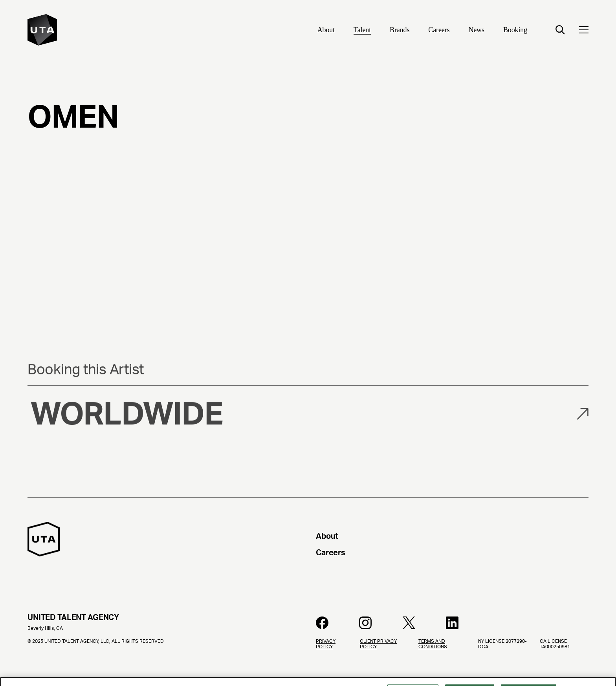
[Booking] (515, 31)
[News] (476, 31)
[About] (326, 31)
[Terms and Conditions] (442, 662)
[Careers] (439, 31)
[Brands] (400, 31)
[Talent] (362, 31)
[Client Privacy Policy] (383, 662)
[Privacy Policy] (332, 662)
